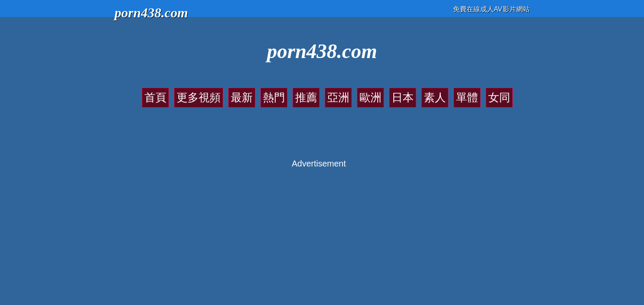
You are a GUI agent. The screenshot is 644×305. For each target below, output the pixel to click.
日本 (379, 93)
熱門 (289, 93)
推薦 (311, 93)
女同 (446, 93)
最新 (266, 93)
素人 (401, 93)
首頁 (210, 93)
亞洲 (334, 93)
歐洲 (356, 93)
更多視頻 (238, 93)
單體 (423, 93)
